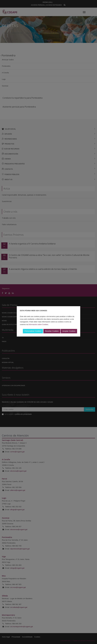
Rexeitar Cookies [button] (52, 331)
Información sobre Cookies (38, 324)
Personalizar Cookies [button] (33, 331)
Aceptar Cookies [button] (69, 331)
